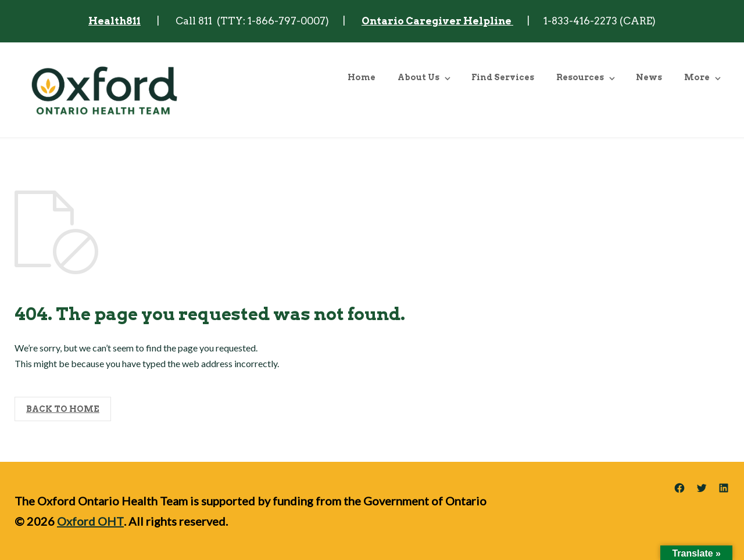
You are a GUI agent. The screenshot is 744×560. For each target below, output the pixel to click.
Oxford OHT (90, 521)
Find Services (503, 77)
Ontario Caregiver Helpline (437, 21)
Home (362, 77)
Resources (580, 77)
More (697, 77)
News (649, 77)
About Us (419, 77)
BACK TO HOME (63, 409)
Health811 (115, 21)
